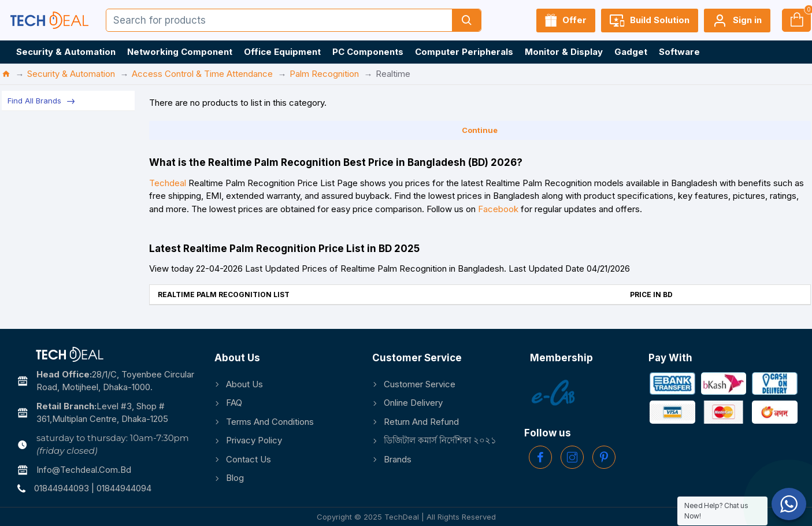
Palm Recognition (324, 74)
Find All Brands (34, 101)
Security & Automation (71, 74)
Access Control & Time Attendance (202, 74)
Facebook (498, 209)
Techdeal (168, 183)
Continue (480, 130)
